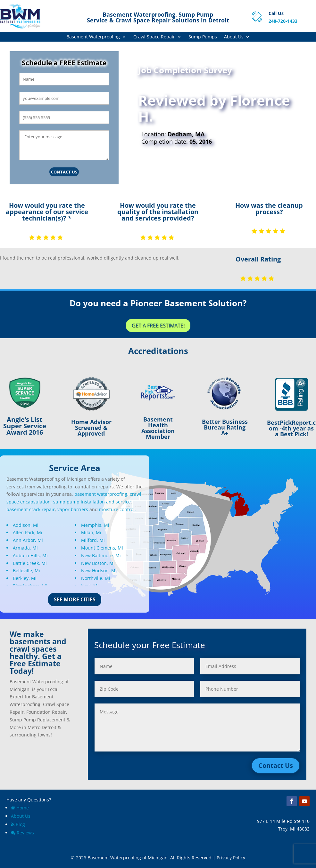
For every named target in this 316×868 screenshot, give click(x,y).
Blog (18, 824)
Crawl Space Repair (154, 37)
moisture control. (117, 509)
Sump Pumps (203, 37)
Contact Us (64, 172)
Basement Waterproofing (93, 37)
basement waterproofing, (101, 494)
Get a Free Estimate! (158, 325)
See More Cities (75, 599)
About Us (234, 37)
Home (20, 808)
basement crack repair (31, 509)
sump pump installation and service (92, 502)
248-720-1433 (283, 21)
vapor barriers (73, 509)
